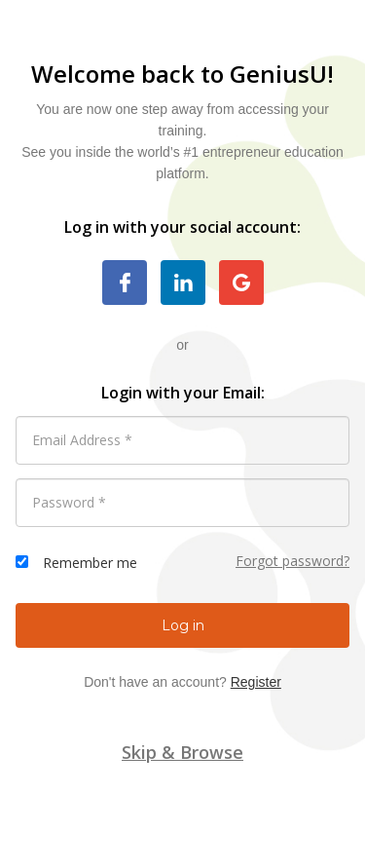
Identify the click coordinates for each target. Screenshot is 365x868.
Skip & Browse (182, 752)
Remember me (90, 563)
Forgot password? (292, 561)
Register (256, 682)
